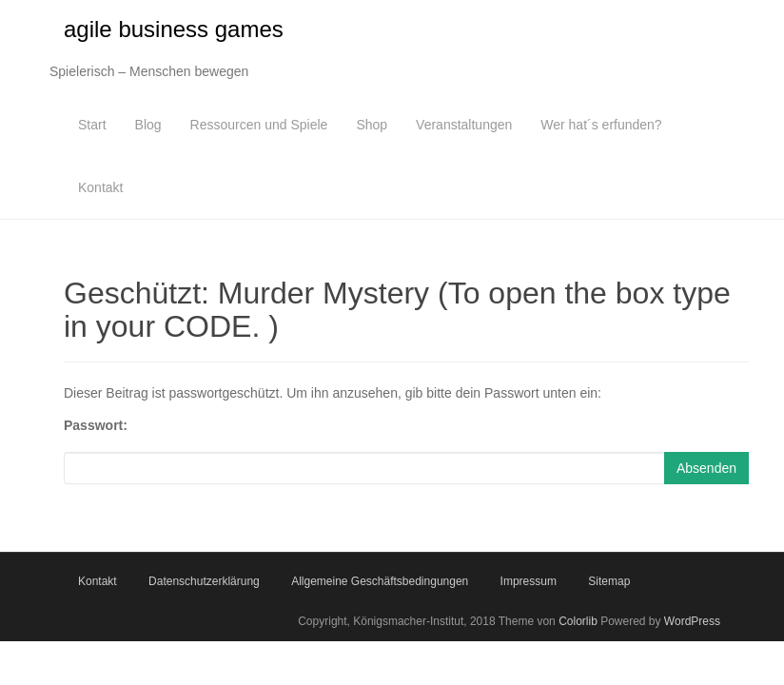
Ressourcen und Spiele (259, 125)
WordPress (692, 621)
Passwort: (96, 425)
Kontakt (100, 187)
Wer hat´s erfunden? (601, 125)
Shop (372, 125)
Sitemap (609, 581)
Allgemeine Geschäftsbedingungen (380, 581)
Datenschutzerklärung (204, 581)
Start (92, 125)
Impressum (529, 581)
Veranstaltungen (464, 125)
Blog (148, 125)
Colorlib (578, 621)
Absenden (706, 468)
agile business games (174, 29)
